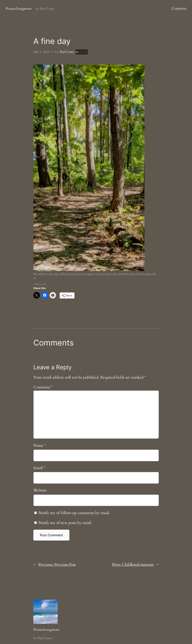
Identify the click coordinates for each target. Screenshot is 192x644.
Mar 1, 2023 (41, 52)
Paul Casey (67, 52)
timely (83, 52)
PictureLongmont (19, 9)
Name (40, 446)
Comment (43, 387)
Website (40, 490)
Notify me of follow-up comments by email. (74, 513)
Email (39, 468)
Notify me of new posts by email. (65, 523)
